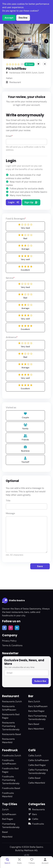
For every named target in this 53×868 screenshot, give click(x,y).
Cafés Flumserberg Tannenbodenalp (38, 771)
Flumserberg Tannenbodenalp (11, 826)
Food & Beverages (16, 219)
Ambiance (12, 337)
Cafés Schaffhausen (39, 760)
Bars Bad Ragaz (36, 711)
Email (9, 136)
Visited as (11, 407)
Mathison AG (31, 850)
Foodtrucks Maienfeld (8, 795)
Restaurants (37, 809)
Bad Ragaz (8, 819)
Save (40, 566)
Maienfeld (7, 837)
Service (10, 278)
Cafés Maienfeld (37, 783)
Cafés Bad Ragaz (37, 765)
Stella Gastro (13, 601)
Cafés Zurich (35, 756)
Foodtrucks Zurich (12, 756)
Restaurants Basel (12, 734)
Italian (9, 78)
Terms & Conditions (12, 645)
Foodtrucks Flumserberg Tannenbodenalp (11, 780)
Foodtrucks (36, 824)
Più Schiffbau (16, 69)
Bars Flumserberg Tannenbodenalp (37, 718)
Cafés (33, 819)
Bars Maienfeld (36, 729)
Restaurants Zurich (12, 701)
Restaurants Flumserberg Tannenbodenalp (11, 726)
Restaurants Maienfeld (8, 741)
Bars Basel (34, 724)
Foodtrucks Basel (11, 788)
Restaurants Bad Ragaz (11, 716)
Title (8, 501)
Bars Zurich (34, 701)
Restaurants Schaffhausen (9, 708)
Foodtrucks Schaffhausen (9, 762)
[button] (45, 64)
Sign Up (31, 202)
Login (14, 202)
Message (10, 513)
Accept (9, 18)
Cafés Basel (34, 778)
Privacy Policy (9, 641)
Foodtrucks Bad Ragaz (10, 770)
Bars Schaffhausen (38, 706)
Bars (33, 814)
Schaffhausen (9, 814)
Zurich (5, 809)
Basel (5, 832)
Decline (23, 18)
